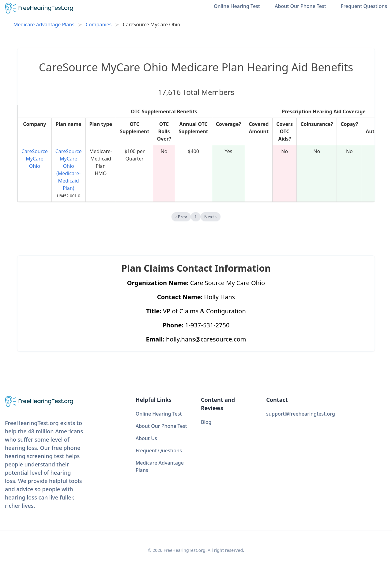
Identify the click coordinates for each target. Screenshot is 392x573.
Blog (206, 422)
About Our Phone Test (300, 6)
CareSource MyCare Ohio (35, 159)
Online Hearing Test (237, 6)
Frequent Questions (364, 6)
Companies (99, 25)
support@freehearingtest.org (301, 414)
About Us (146, 438)
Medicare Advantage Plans (44, 25)
